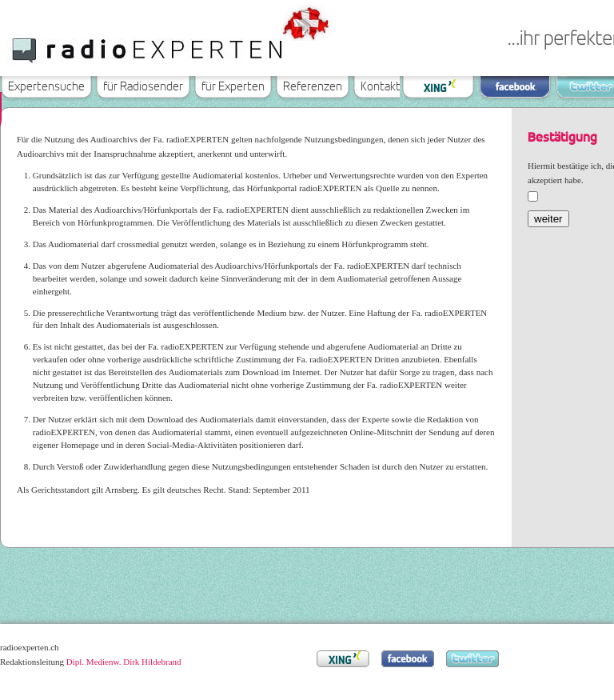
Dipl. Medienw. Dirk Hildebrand (124, 662)
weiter (548, 219)
